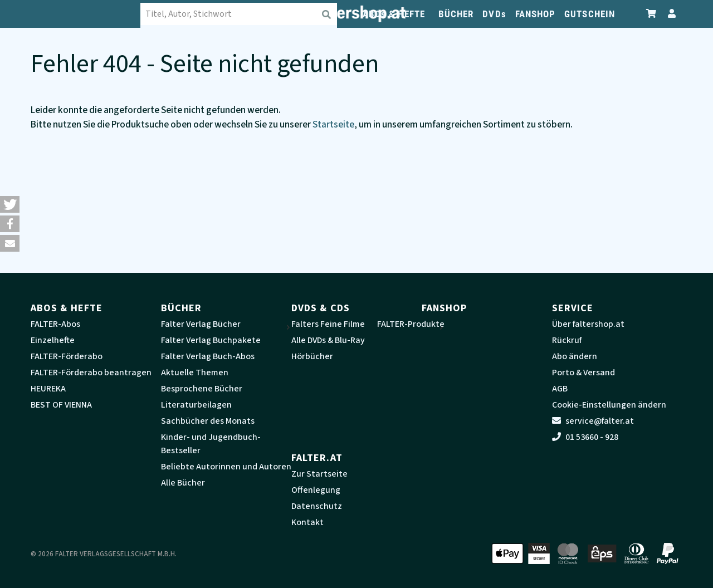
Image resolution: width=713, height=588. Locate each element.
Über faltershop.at (588, 324)
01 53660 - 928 (585, 437)
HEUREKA (48, 389)
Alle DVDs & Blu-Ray (328, 340)
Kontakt (307, 522)
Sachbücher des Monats (208, 421)
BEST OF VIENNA (61, 405)
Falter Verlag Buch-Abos (208, 356)
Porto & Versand (583, 373)
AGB (560, 389)
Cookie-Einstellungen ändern (609, 405)
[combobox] (240, 14)
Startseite (333, 124)
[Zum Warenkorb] (652, 14)
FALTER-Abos (55, 324)
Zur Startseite (319, 474)
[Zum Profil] (670, 14)
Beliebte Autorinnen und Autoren (226, 467)
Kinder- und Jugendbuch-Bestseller (211, 444)
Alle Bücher (183, 483)
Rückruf (567, 340)
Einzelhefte (53, 340)
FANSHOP (536, 14)
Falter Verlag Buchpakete (211, 340)
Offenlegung (316, 490)
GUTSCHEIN (590, 14)
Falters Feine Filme (328, 324)
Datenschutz (317, 506)
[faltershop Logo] (86, 14)
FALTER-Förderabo (67, 356)
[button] (10, 204)
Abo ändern (575, 356)
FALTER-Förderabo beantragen (91, 373)
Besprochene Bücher (202, 389)
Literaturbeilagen (196, 405)
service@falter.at (593, 421)
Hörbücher (312, 356)
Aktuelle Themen (195, 373)
